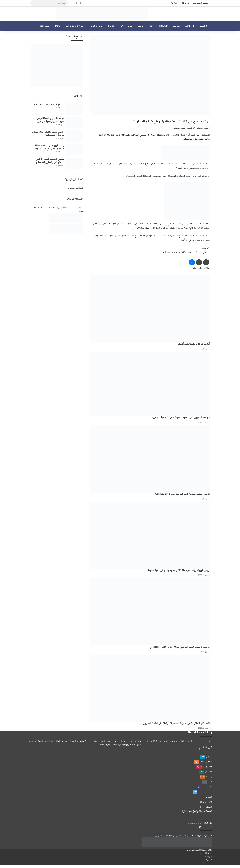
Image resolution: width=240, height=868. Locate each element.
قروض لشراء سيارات (134, 164)
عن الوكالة (185, 3)
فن (121, 26)
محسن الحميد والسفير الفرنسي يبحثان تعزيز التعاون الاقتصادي (180, 647)
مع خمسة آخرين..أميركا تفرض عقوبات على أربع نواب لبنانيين (181, 418)
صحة (130, 26)
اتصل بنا (175, 3)
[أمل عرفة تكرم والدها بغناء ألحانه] (150, 309)
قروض (206, 252)
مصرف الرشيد (188, 135)
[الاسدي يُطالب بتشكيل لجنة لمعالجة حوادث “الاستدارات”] (150, 459)
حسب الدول (44, 26)
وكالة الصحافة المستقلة (175, 252)
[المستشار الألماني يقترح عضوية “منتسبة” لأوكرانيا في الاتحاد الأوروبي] (150, 688)
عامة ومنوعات (206, 762)
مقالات (58, 26)
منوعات (111, 26)
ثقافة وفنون (207, 767)
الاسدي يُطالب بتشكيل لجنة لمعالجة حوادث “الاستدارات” (182, 494)
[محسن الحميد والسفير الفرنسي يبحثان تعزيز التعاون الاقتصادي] (150, 612)
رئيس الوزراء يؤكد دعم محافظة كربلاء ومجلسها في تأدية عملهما (179, 571)
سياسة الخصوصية (200, 3)
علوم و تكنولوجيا (75, 26)
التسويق (208, 797)
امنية (151, 26)
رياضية (141, 26)
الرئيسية (203, 26)
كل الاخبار (190, 26)
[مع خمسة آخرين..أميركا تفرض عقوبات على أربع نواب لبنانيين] (150, 384)
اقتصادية (163, 26)
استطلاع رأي (206, 807)
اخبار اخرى (207, 802)
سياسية (176, 26)
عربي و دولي (96, 26)
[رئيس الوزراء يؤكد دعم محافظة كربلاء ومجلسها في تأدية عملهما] (150, 535)
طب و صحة (207, 787)
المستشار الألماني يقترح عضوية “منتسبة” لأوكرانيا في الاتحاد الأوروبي (176, 723)
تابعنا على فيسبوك (76, 188)
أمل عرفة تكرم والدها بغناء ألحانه (194, 344)
